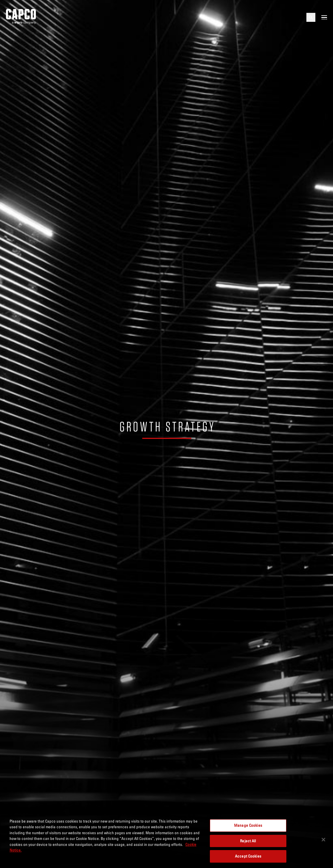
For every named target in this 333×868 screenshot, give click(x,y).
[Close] (323, 840)
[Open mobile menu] (324, 17)
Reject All (248, 841)
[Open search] (311, 17)
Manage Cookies (248, 825)
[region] (166, 840)
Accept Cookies (248, 856)
